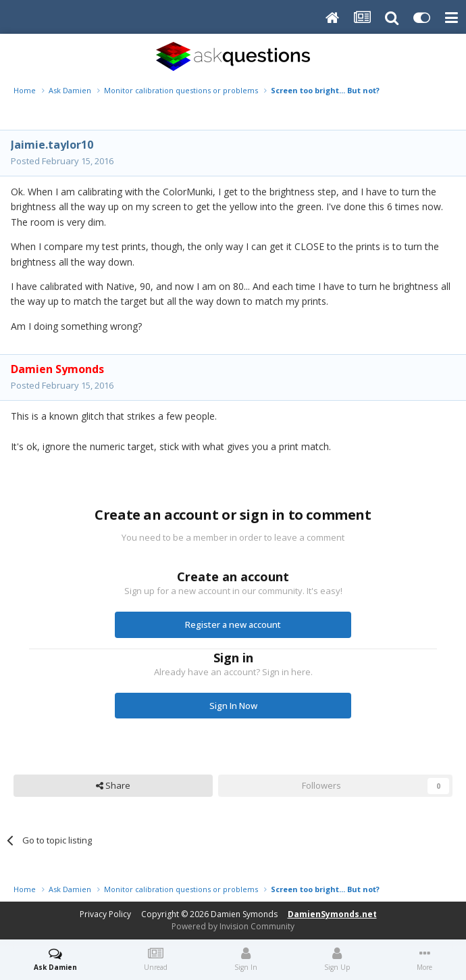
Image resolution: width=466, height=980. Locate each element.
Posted (62, 161)
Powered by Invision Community (233, 926)
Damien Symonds (244, 914)
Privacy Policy (105, 914)
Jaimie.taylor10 (52, 145)
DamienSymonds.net (332, 914)
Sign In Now (233, 706)
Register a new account (233, 624)
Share (113, 785)
